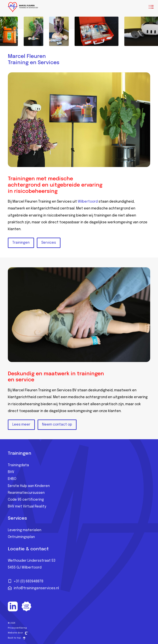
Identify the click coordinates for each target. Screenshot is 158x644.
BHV (11, 472)
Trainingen (21, 243)
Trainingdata (18, 465)
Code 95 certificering (26, 500)
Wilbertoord (88, 202)
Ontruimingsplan (21, 537)
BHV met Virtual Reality (27, 507)
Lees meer (21, 425)
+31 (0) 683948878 (26, 581)
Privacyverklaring (17, 628)
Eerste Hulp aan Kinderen (29, 486)
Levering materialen (25, 530)
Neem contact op (57, 425)
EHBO (12, 479)
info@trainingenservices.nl (33, 588)
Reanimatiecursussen (26, 493)
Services (49, 243)
